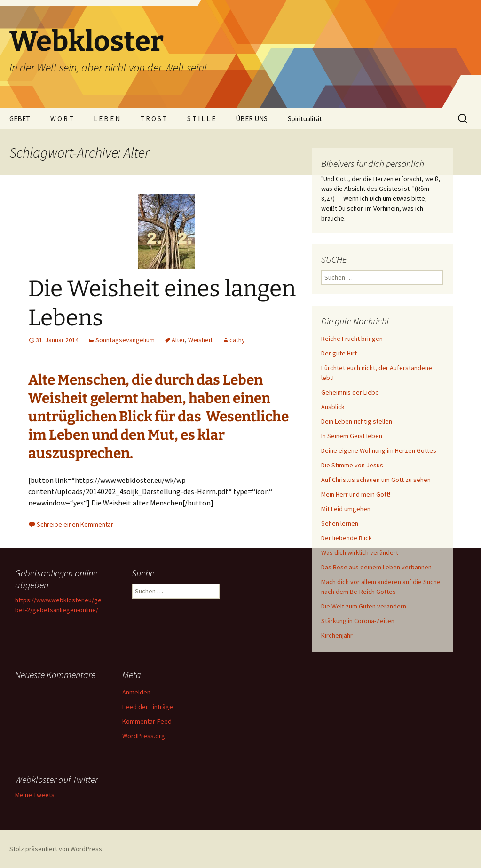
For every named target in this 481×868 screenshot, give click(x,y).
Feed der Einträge (148, 707)
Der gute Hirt (339, 353)
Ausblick (333, 407)
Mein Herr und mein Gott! (356, 494)
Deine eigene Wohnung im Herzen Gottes (379, 450)
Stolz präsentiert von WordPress (56, 849)
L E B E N (107, 119)
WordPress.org (144, 736)
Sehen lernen (340, 523)
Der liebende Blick (347, 538)
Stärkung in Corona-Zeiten (358, 621)
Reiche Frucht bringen (352, 339)
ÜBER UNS (252, 119)
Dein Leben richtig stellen (357, 421)
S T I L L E (201, 119)
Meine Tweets (35, 795)
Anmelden (136, 692)
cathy (237, 340)
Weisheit (200, 340)
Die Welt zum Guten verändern (364, 606)
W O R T (62, 119)
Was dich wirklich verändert (360, 552)
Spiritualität (305, 119)
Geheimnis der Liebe (350, 392)
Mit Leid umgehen (346, 509)
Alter (178, 340)
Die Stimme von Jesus (352, 465)
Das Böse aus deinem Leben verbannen (376, 567)
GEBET (20, 119)
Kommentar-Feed (147, 721)
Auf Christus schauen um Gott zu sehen (376, 480)
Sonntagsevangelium (125, 340)
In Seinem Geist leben (352, 436)
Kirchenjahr (337, 635)
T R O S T (154, 119)
